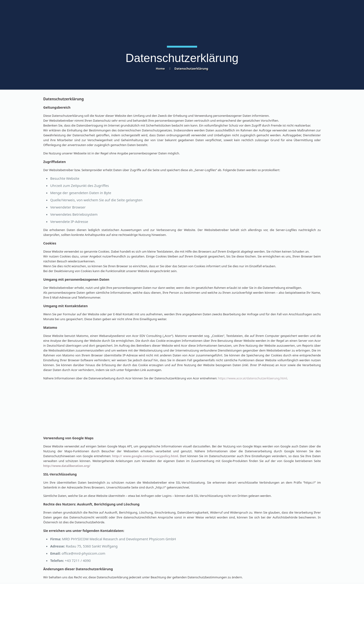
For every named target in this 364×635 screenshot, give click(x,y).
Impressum (193, 599)
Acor (231, 625)
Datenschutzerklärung (191, 68)
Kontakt (49, 599)
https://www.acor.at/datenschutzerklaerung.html (252, 378)
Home (160, 68)
